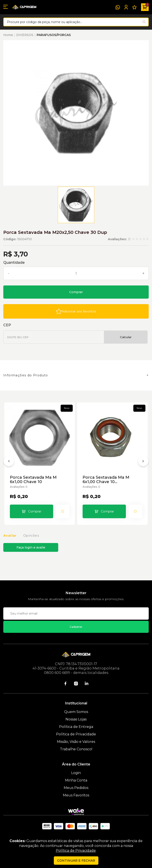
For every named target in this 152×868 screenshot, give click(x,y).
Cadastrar (76, 627)
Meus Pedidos (76, 788)
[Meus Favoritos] (134, 7)
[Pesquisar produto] (144, 22)
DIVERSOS (25, 35)
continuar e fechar (76, 861)
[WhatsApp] (118, 7)
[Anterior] (9, 462)
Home (8, 35)
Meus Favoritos (76, 795)
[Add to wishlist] (76, 311)
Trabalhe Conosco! (76, 749)
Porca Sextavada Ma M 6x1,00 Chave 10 (33, 480)
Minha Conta (76, 780)
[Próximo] (143, 462)
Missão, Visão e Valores (76, 742)
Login (76, 773)
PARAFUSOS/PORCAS (54, 35)
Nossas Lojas (76, 719)
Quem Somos (76, 712)
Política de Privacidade (76, 734)
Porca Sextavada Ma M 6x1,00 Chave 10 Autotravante (106, 480)
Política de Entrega (76, 727)
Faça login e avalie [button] (31, 547)
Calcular (126, 337)
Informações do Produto (26, 375)
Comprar (76, 292)
